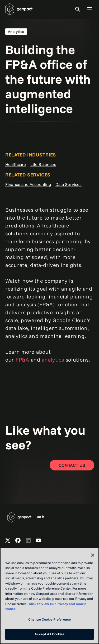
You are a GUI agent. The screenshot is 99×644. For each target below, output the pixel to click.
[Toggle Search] (78, 9)
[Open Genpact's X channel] (8, 541)
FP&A (22, 360)
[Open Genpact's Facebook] (18, 541)
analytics (53, 360)
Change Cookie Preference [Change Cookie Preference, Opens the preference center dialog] (49, 619)
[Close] (93, 555)
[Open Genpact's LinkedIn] (28, 541)
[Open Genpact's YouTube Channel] (39, 541)
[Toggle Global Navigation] (89, 9)
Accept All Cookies (49, 634)
